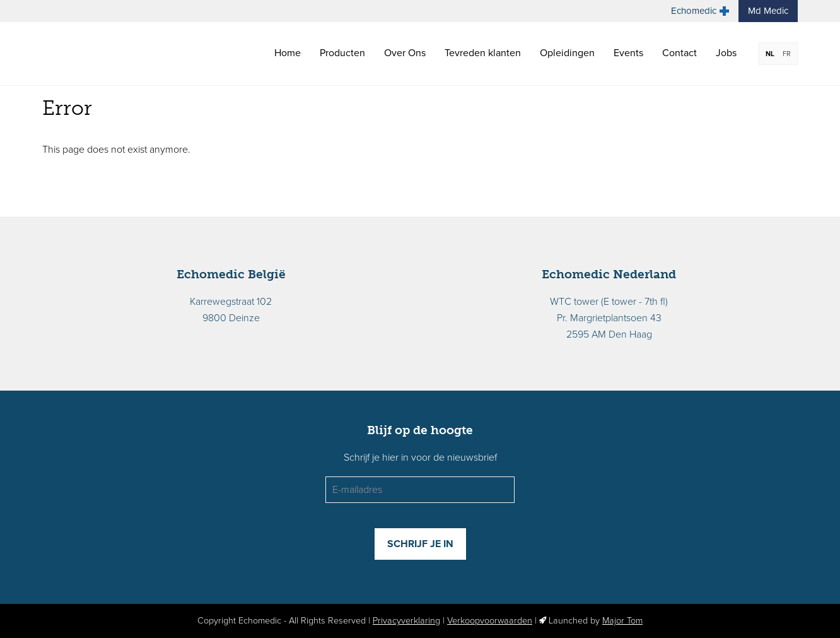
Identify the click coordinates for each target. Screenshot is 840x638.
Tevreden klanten (483, 53)
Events (628, 53)
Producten (342, 53)
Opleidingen (567, 53)
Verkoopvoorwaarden (490, 621)
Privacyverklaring (406, 621)
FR (787, 54)
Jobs (726, 53)
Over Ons (405, 53)
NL (770, 54)
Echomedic (700, 11)
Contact (680, 53)
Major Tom (622, 621)
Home (288, 53)
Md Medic (768, 11)
